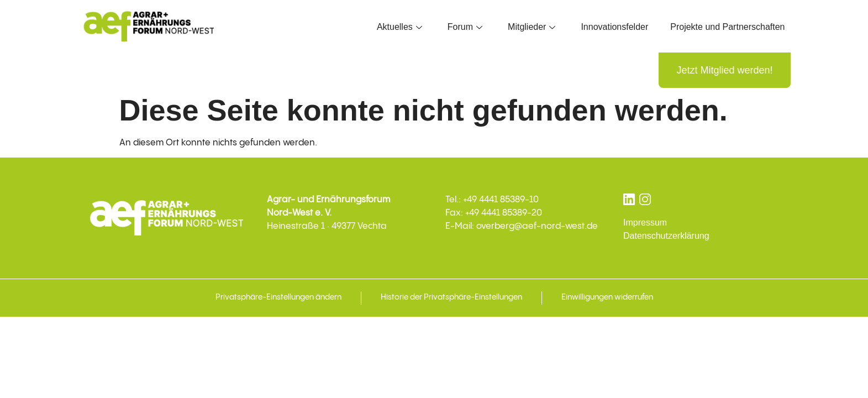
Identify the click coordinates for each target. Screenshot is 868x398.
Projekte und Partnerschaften (727, 27)
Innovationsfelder (614, 27)
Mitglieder (532, 27)
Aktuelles (399, 27)
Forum (465, 27)
